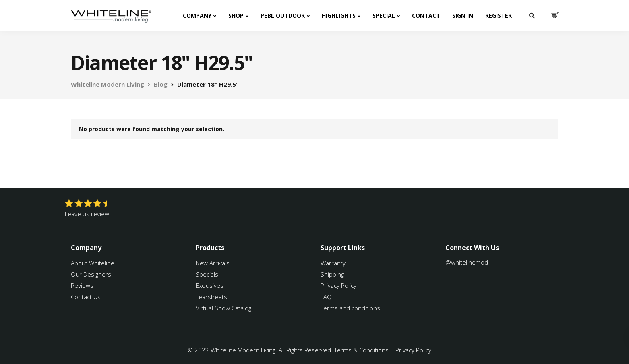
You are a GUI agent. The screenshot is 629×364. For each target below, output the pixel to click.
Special (384, 16)
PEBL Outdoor (283, 16)
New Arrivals (213, 263)
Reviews (82, 285)
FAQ (326, 297)
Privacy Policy (338, 285)
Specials (207, 274)
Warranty (334, 263)
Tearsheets (211, 297)
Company (197, 16)
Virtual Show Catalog (224, 308)
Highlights (339, 16)
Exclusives (210, 285)
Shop (236, 16)
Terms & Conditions (361, 350)
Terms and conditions (350, 308)
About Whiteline (93, 263)
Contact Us (86, 297)
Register (499, 16)
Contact (426, 16)
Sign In (463, 16)
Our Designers (91, 274)
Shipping (332, 274)
